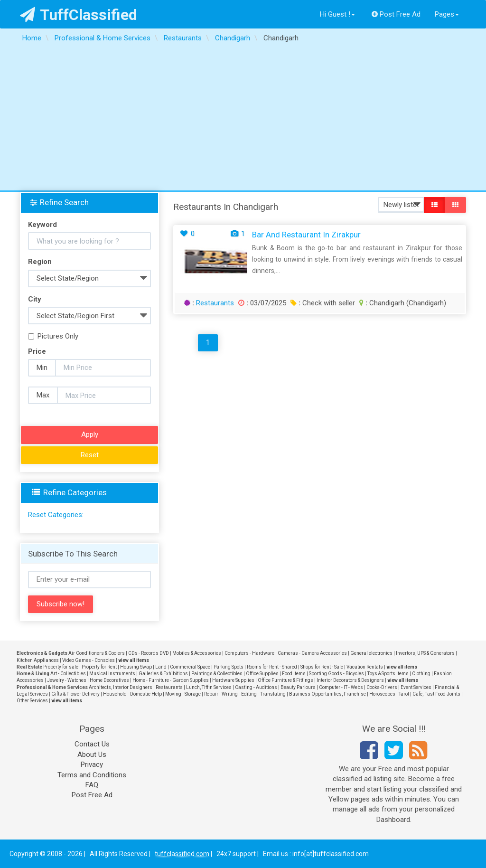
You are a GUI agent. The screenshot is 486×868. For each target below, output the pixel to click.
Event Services (416, 687)
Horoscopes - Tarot (389, 694)
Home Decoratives (109, 680)
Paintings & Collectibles (217, 674)
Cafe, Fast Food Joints (436, 694)
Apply (90, 434)
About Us (92, 755)
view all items (134, 660)
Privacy (92, 764)
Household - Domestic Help (132, 694)
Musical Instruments (112, 674)
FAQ (92, 785)
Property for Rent (99, 667)
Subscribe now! (61, 604)
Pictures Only (53, 336)
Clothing (421, 674)
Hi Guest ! (337, 14)
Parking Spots (229, 667)
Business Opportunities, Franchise (327, 694)
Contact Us (92, 744)
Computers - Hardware (249, 653)
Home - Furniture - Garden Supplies (171, 680)
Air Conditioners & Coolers (97, 653)
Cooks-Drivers (382, 687)
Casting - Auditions (256, 687)
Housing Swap (136, 667)
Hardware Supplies (233, 680)
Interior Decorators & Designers (350, 680)
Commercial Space (190, 667)
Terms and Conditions (92, 775)
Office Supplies (262, 674)
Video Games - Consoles (89, 660)
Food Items (294, 674)
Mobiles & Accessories (197, 653)
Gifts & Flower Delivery (75, 694)
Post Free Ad (396, 14)
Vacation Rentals (365, 667)
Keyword (42, 225)
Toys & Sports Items (388, 674)
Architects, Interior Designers (121, 687)
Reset (90, 455)
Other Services (32, 701)
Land (161, 667)
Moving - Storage (183, 694)
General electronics (371, 653)
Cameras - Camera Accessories (312, 653)
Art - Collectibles (68, 674)
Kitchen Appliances (38, 660)
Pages (447, 14)
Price (37, 351)
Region (40, 262)
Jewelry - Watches (67, 680)
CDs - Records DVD (149, 653)
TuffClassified (79, 15)
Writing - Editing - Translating (254, 694)
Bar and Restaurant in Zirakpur (306, 235)
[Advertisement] (243, 119)
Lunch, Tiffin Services (209, 687)
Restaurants (215, 303)
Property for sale (61, 667)
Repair (211, 694)
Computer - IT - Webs (341, 687)
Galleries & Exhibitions (163, 674)
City (35, 299)
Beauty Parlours (298, 687)
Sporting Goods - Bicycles (336, 674)
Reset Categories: (56, 515)
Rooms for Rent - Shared (272, 667)
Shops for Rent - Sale (322, 667)
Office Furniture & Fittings (285, 680)
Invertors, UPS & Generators (425, 653)
